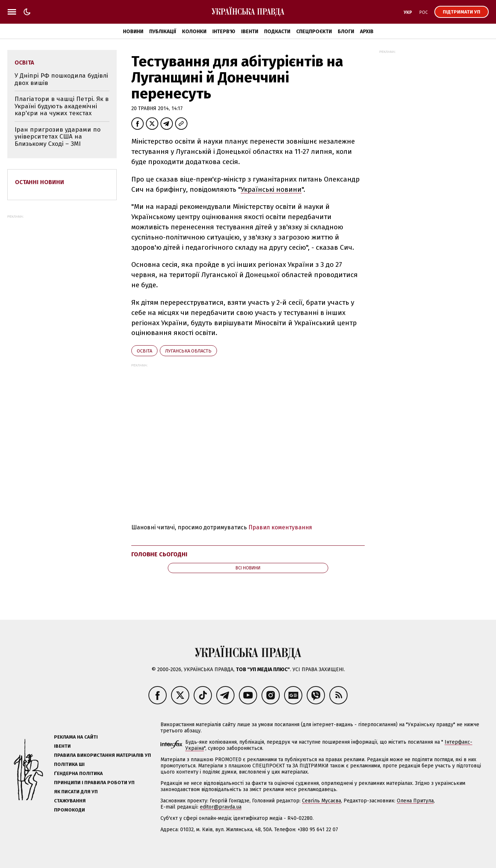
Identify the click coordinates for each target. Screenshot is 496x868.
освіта (144, 351)
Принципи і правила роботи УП (94, 783)
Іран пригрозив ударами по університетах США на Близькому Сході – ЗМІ (58, 137)
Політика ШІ (69, 764)
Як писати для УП (76, 792)
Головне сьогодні (159, 554)
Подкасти (277, 32)
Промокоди (69, 810)
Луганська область (188, 351)
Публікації (163, 32)
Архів (367, 32)
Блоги (346, 32)
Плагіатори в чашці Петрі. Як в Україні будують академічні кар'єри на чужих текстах (62, 106)
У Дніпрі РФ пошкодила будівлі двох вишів (61, 79)
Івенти (250, 32)
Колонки (194, 32)
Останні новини (40, 182)
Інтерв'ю (224, 32)
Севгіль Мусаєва (321, 801)
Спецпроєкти (314, 32)
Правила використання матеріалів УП (102, 755)
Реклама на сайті (76, 737)
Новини (133, 32)
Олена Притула (415, 801)
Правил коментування (280, 527)
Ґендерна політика (78, 773)
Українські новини (271, 189)
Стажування (70, 801)
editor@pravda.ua (221, 807)
